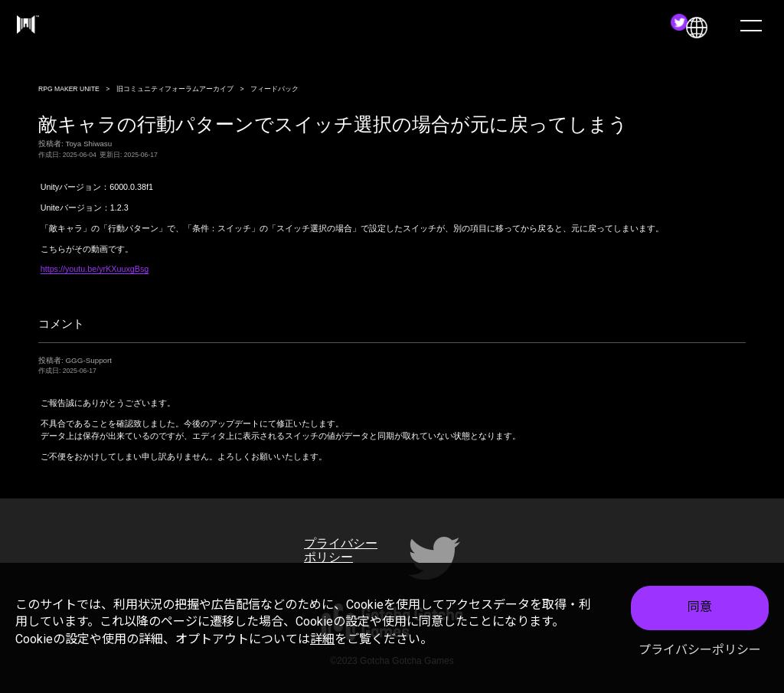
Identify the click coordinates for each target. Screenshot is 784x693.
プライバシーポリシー (700, 650)
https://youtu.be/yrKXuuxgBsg (95, 269)
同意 (700, 607)
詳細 (322, 639)
